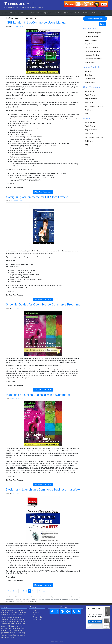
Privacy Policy (38, 617)
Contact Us (37, 619)
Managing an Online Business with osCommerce (38, 395)
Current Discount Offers (95, 19)
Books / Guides (90, 63)
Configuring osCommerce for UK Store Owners (37, 197)
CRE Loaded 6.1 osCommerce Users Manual (36, 22)
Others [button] (86, 13)
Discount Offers (98, 13)
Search (102, 24)
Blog (86, 114)
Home (5, 13)
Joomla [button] (25, 13)
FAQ (35, 615)
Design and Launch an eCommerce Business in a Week (43, 489)
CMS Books (89, 110)
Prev (9, 591)
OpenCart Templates (92, 36)
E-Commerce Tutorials (17, 26)
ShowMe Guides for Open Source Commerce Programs (43, 304)
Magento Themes (91, 44)
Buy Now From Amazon (43, 192)
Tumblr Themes (90, 95)
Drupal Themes (37, 13)
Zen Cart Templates (91, 48)
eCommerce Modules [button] (72, 13)
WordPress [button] (14, 13)
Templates (88, 71)
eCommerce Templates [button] (53, 13)
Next (43, 591)
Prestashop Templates (92, 55)
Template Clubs (90, 79)
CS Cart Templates (91, 40)
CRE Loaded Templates (93, 51)
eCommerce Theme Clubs (93, 59)
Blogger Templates (91, 99)
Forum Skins (89, 102)
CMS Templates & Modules (94, 106)
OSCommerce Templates (93, 33)
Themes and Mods (20, 4)
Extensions (88, 75)
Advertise (36, 613)
